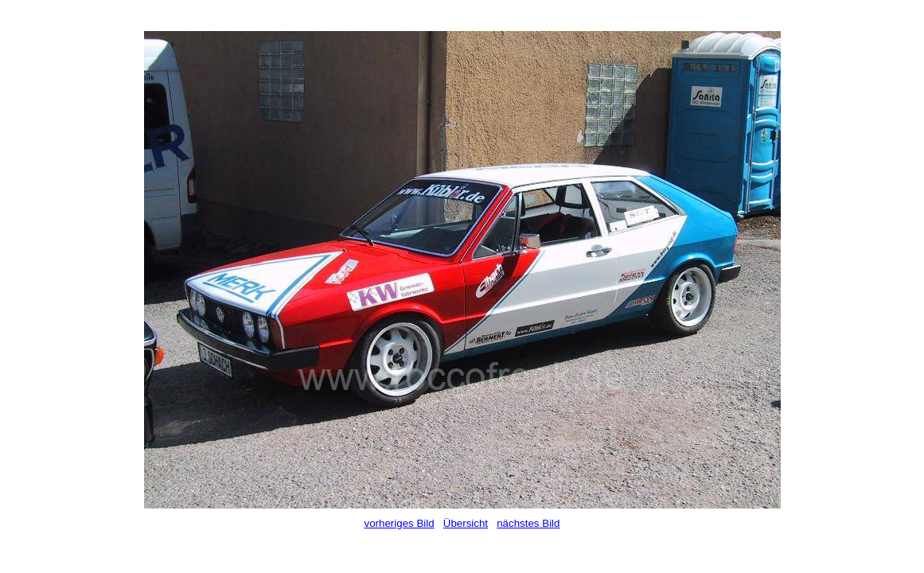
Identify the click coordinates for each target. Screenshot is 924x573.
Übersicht (466, 523)
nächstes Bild (528, 523)
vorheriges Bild (400, 523)
